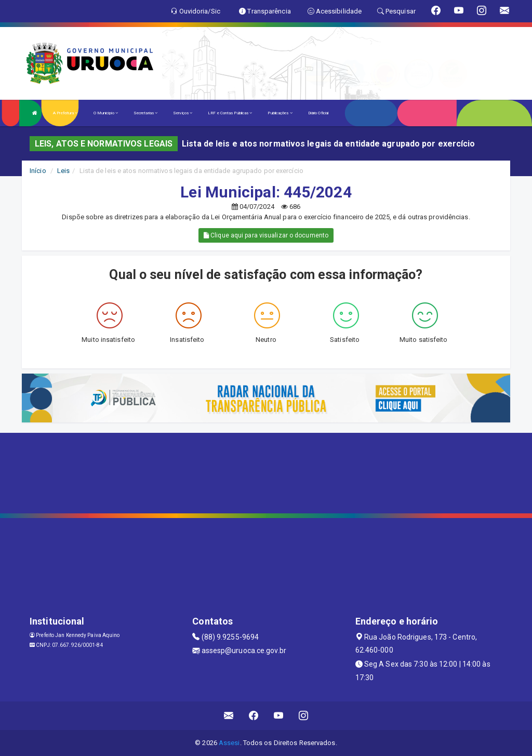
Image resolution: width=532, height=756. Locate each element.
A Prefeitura (65, 113)
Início (38, 171)
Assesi (229, 743)
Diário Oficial (318, 113)
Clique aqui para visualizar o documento (266, 235)
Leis (63, 171)
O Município (106, 113)
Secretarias (145, 113)
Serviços (183, 113)
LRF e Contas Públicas (230, 113)
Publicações (280, 113)
